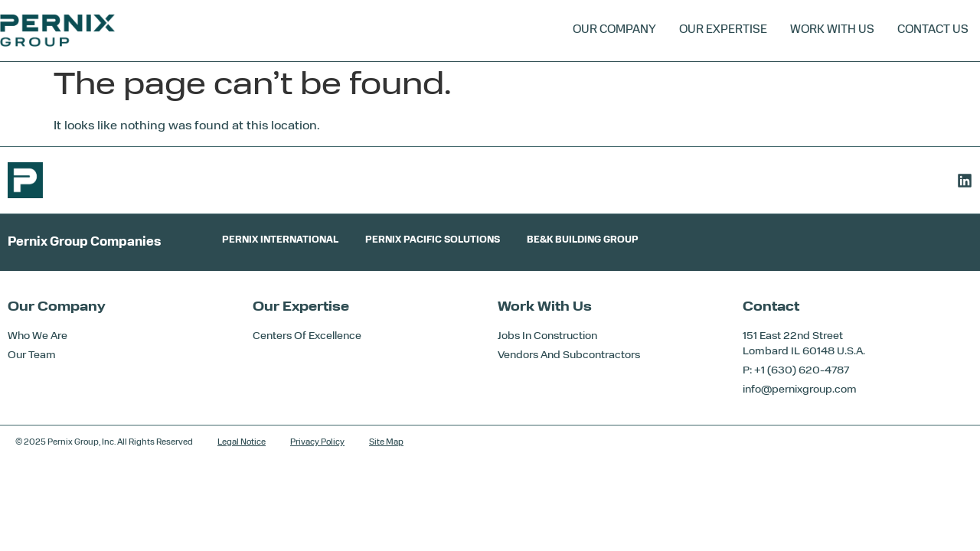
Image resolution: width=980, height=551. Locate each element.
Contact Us (933, 30)
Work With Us (832, 30)
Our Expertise (723, 30)
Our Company (614, 30)
